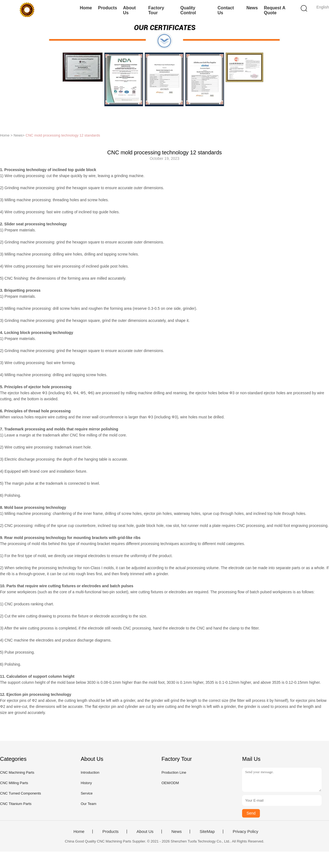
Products (107, 8)
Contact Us (226, 10)
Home (86, 8)
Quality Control (188, 10)
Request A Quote (274, 10)
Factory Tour (156, 10)
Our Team (88, 804)
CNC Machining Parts (17, 772)
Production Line (174, 772)
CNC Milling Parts (14, 783)
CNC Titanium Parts (16, 804)
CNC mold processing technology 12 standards (63, 135)
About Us (129, 10)
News (252, 8)
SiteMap (207, 832)
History (86, 783)
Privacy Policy (246, 832)
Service (86, 793)
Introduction (90, 772)
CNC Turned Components (21, 793)
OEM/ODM (170, 783)
